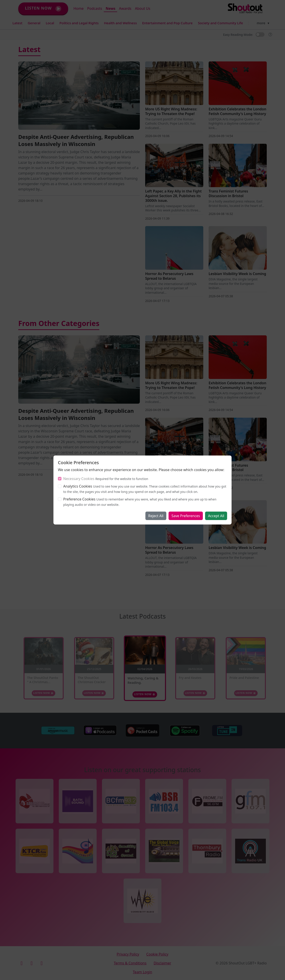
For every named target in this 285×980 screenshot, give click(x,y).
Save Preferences (186, 516)
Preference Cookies (79, 499)
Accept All (216, 516)
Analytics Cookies (78, 486)
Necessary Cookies (79, 479)
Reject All (156, 516)
